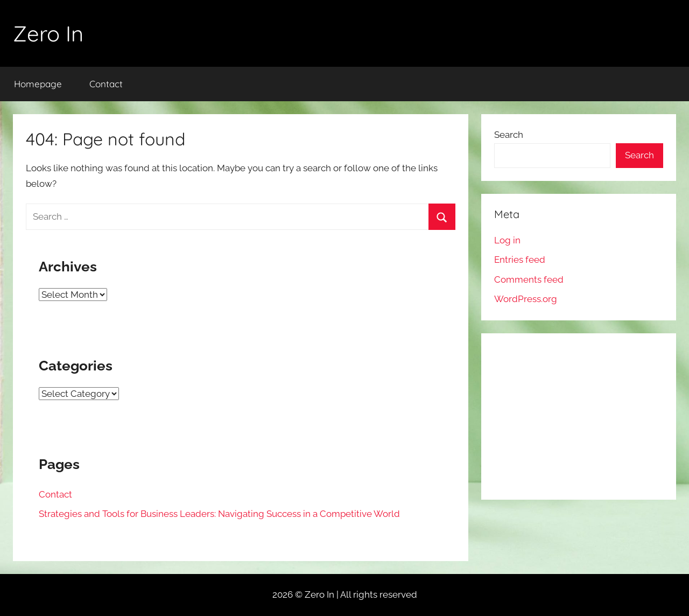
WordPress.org (526, 299)
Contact (106, 84)
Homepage (38, 84)
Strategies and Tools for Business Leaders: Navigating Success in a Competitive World (219, 514)
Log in (507, 240)
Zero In (48, 33)
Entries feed (520, 260)
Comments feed (529, 279)
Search (509, 135)
